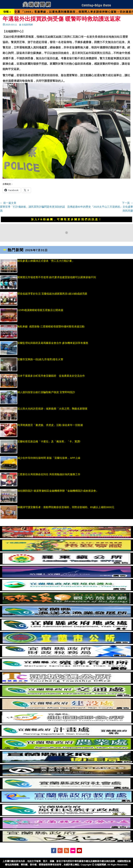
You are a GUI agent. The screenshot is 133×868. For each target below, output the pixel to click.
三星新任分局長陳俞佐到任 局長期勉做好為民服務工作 (49, 474)
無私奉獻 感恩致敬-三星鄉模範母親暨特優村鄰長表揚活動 (51, 326)
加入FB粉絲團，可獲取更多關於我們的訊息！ (66, 219)
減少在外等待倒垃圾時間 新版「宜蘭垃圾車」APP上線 (49, 458)
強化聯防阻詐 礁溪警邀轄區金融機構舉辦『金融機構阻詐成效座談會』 (58, 491)
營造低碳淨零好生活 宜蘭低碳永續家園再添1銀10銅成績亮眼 (52, 294)
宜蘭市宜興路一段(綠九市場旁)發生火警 (40, 359)
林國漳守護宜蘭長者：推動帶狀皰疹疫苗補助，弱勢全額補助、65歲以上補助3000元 (66, 507)
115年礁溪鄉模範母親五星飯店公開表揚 (40, 310)
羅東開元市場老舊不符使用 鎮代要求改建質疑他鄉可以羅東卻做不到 (57, 277)
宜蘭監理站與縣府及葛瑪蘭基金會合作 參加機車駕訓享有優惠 (53, 343)
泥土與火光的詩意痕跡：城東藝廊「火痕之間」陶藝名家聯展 (52, 409)
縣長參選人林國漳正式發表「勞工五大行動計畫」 (46, 261)
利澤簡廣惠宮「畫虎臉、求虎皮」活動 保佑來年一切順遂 (50, 425)
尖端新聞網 (27, 25)
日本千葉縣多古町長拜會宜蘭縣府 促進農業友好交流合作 (51, 376)
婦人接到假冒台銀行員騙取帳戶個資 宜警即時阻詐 (46, 392)
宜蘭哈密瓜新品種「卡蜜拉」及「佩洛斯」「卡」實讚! (49, 441)
